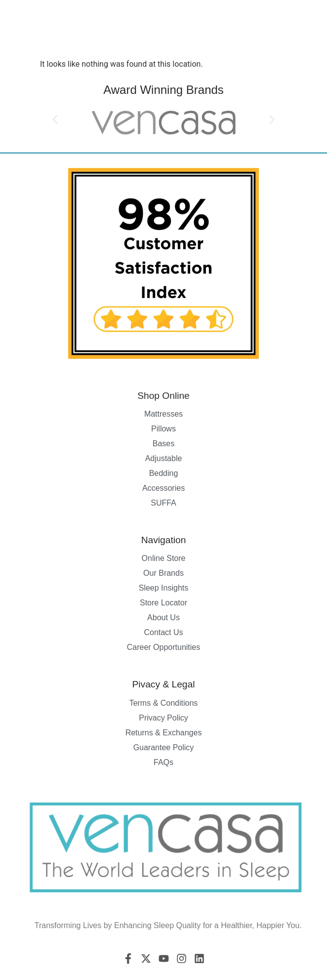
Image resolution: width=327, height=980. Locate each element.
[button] (55, 119)
